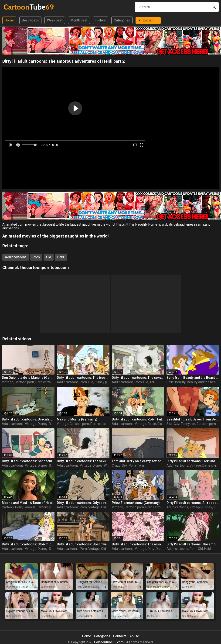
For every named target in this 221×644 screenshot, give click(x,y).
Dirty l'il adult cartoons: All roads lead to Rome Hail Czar (193, 503)
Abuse (134, 636)
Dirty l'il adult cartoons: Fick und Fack (193, 461)
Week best (55, 20)
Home (9, 20)
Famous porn (46, 507)
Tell (152, 382)
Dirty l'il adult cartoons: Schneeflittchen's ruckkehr (28, 461)
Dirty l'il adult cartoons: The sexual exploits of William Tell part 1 (83, 461)
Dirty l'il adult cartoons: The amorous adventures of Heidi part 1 (193, 544)
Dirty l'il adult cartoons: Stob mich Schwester (28, 544)
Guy (177, 424)
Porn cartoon (45, 382)
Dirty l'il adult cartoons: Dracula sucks (28, 419)
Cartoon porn (24, 382)
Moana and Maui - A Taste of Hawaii (28, 503)
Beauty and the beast (203, 382)
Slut (169, 424)
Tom (141, 465)
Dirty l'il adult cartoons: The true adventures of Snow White (83, 378)
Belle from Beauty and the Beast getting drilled (193, 378)
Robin (152, 424)
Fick (216, 465)
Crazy (116, 465)
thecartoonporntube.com (44, 267)
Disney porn (103, 382)
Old (49, 257)
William (109, 465)
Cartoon (8, 507)
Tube (16, 7)
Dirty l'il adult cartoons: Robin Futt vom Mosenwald (138, 419)
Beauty (180, 382)
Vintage (8, 382)
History (101, 20)
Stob (52, 549)
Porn (36, 257)
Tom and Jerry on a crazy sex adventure (138, 461)
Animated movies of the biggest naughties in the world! (56, 236)
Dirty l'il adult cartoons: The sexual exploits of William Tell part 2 (138, 378)
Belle (170, 382)
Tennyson (188, 424)
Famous (29, 507)
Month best (79, 20)
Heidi (61, 257)
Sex (125, 465)
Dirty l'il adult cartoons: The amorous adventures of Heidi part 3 (138, 544)
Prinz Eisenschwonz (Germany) (136, 503)
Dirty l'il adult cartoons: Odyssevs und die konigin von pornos (83, 503)
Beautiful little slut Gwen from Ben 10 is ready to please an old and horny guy (193, 419)
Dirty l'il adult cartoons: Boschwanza (83, 544)
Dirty (151, 549)
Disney (43, 424)
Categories (122, 20)
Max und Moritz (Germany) (77, 419)
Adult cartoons (16, 257)
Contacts (120, 636)
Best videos (30, 20)
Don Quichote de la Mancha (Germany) (28, 378)
